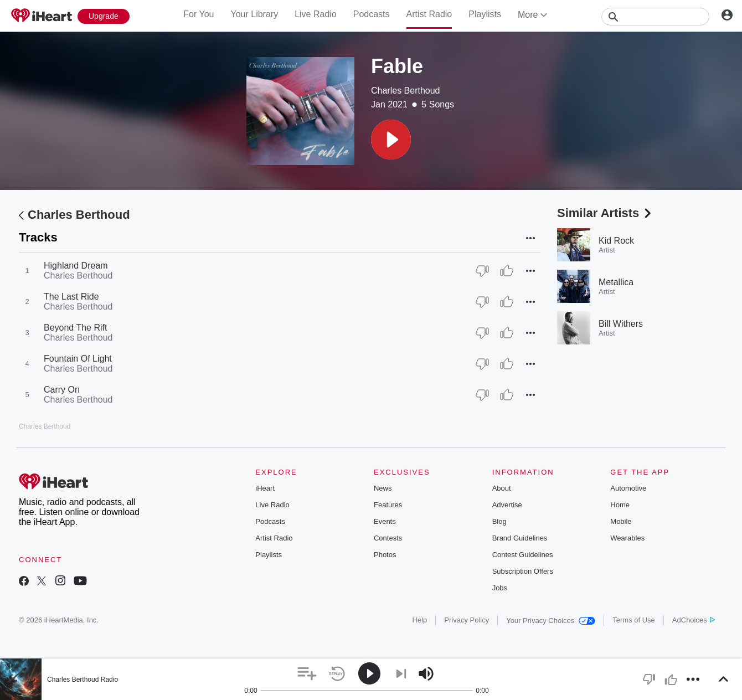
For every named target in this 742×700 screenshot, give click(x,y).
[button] (391, 140)
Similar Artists (605, 213)
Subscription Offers (523, 571)
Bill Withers (621, 324)
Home (620, 505)
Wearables (627, 538)
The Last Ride (71, 297)
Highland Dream (76, 266)
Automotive (628, 488)
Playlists (485, 14)
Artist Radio (429, 14)
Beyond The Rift (75, 328)
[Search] (655, 17)
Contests (388, 538)
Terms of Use (634, 620)
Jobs (500, 588)
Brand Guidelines (520, 538)
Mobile (621, 521)
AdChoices (694, 620)
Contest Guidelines (523, 555)
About (502, 488)
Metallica (616, 282)
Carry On (62, 390)
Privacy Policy (467, 620)
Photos (385, 555)
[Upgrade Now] (104, 16)
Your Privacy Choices (551, 621)
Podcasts (372, 14)
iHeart (265, 488)
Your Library (254, 14)
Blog (499, 521)
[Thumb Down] (482, 271)
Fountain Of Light (78, 359)
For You (199, 14)
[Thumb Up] (507, 271)
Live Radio (316, 14)
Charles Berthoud (406, 91)
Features (388, 505)
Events (385, 521)
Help (420, 620)
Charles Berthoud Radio (83, 680)
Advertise (507, 505)
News (383, 488)
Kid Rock (616, 241)
